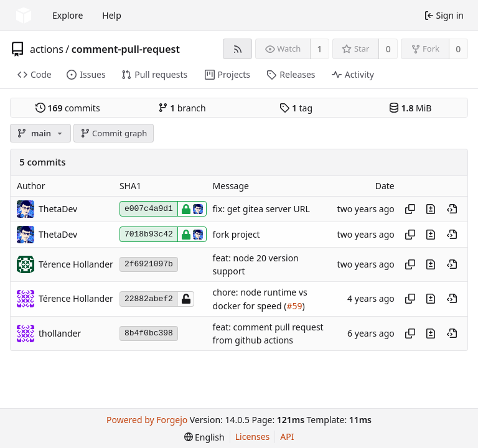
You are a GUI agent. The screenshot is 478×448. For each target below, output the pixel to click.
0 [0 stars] (388, 49)
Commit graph (114, 133)
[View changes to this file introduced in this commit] (431, 209)
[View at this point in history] (452, 209)
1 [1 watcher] (320, 49)
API (287, 436)
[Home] (24, 16)
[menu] (204, 437)
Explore (68, 15)
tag (296, 108)
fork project (237, 234)
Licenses (253, 436)
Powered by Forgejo (147, 420)
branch (182, 108)
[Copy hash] (410, 209)
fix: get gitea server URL (261, 209)
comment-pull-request (126, 49)
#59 (294, 306)
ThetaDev (58, 209)
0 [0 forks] (458, 49)
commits (68, 108)
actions (47, 49)
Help (112, 15)
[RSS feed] (237, 49)
